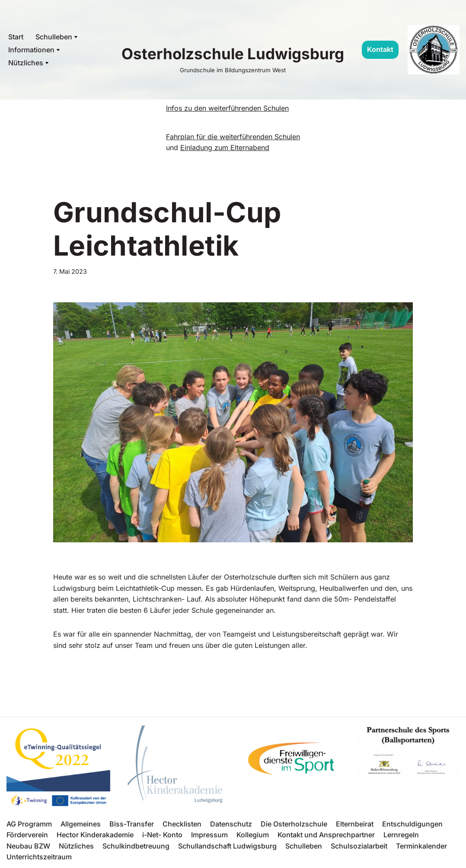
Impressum (209, 835)
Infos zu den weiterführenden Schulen (227, 108)
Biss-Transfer (132, 824)
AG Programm (29, 824)
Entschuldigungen (412, 824)
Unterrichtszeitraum (39, 857)
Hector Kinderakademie (95, 835)
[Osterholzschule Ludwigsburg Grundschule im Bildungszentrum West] (233, 58)
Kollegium (253, 835)
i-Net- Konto (162, 835)
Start (16, 37)
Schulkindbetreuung (136, 846)
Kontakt (380, 49)
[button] (76, 37)
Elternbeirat (355, 824)
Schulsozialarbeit (359, 846)
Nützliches (76, 846)
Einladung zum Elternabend (225, 147)
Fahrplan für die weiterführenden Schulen (233, 137)
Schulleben (304, 846)
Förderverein (27, 835)
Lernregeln (401, 835)
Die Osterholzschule (294, 824)
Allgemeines (81, 824)
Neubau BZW (28, 846)
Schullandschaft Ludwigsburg (227, 846)
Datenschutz (231, 824)
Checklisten (182, 824)
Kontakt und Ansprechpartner (326, 835)
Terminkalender (421, 846)
